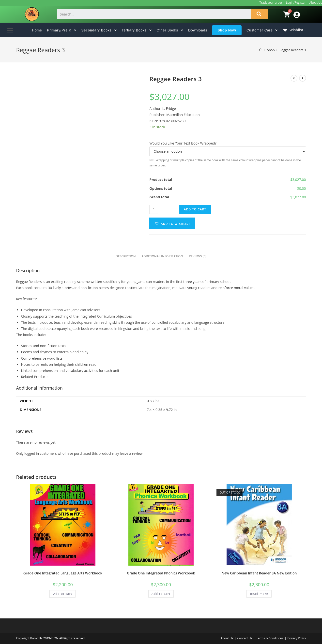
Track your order (271, 3)
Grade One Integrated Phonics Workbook (161, 573)
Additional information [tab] (162, 256)
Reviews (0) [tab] (198, 256)
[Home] (261, 50)
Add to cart (195, 209)
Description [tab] (126, 256)
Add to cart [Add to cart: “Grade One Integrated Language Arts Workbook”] (63, 594)
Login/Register (296, 3)
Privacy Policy (297, 638)
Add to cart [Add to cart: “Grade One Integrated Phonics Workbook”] (161, 594)
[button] (10, 30)
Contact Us (245, 638)
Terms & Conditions (270, 638)
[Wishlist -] (297, 30)
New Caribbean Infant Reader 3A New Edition (259, 573)
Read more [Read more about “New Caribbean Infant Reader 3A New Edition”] (259, 594)
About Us (316, 3)
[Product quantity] (154, 209)
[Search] (259, 14)
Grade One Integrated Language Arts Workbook (63, 573)
